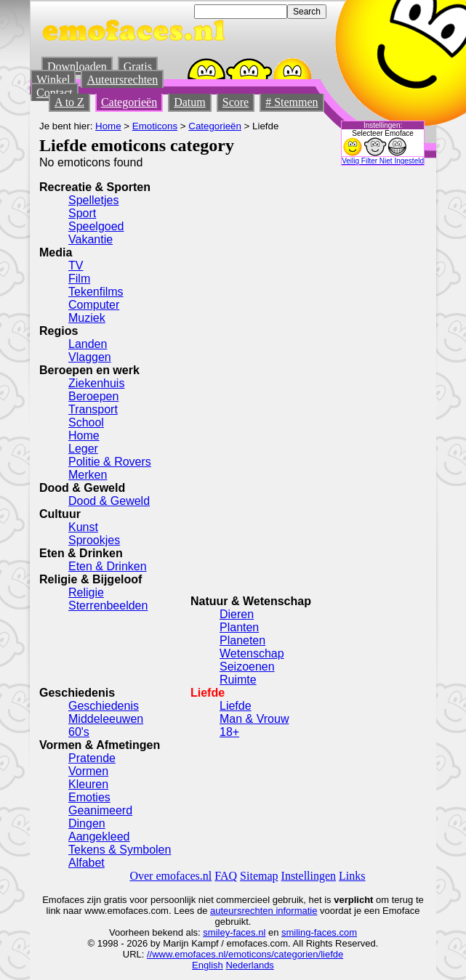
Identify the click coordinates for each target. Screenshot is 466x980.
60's (79, 732)
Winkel (53, 80)
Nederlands (250, 965)
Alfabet (87, 863)
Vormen (88, 771)
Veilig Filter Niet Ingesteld (383, 161)
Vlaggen (90, 357)
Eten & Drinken (108, 566)
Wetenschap (252, 653)
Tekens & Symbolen (120, 850)
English (208, 965)
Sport (82, 213)
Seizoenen (247, 667)
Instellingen (309, 876)
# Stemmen (292, 102)
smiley (216, 932)
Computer (94, 305)
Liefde (236, 706)
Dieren (237, 614)
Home (108, 126)
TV (76, 266)
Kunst (83, 527)
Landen (88, 344)
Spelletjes (93, 200)
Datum (190, 102)
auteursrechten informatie (264, 911)
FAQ (226, 876)
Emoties (89, 797)
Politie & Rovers (110, 462)
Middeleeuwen (106, 719)
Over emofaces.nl (170, 876)
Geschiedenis (104, 706)
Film (79, 279)
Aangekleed (99, 837)
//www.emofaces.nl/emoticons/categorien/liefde (245, 954)
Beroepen (93, 396)
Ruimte (238, 680)
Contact (55, 93)
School (86, 422)
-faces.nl (248, 932)
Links (352, 876)
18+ (229, 732)
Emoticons (155, 126)
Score (236, 102)
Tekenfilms (96, 292)
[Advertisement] (300, 374)
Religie (86, 592)
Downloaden (77, 66)
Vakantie (91, 239)
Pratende (92, 758)
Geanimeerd (100, 810)
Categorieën (129, 102)
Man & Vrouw (254, 719)
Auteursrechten (122, 80)
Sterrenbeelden (108, 606)
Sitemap (259, 876)
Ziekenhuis (96, 383)
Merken (88, 475)
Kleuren (88, 784)
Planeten (242, 640)
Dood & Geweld (109, 501)
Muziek (87, 318)
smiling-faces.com (319, 932)
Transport (93, 409)
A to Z (69, 102)
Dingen (87, 823)
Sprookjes (94, 540)
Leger (83, 449)
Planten (239, 627)
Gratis (138, 66)
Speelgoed (96, 226)
